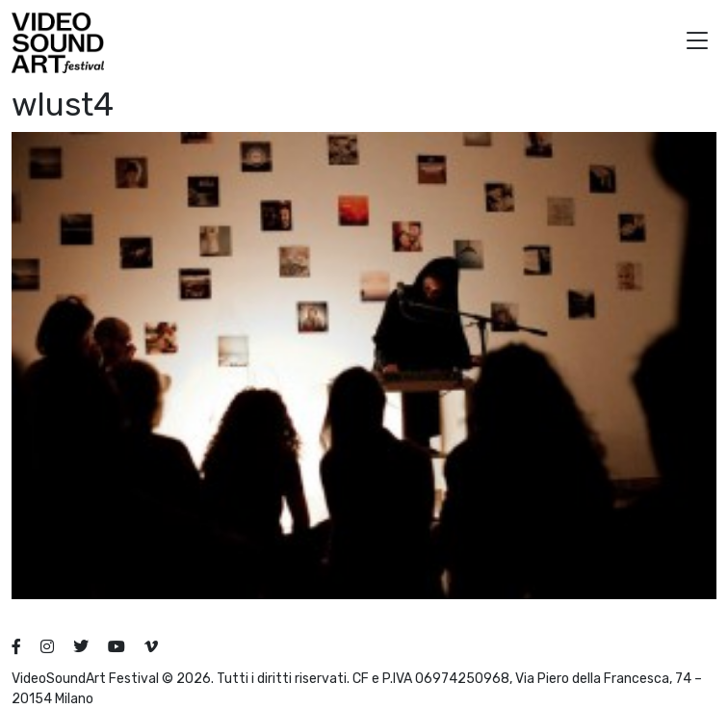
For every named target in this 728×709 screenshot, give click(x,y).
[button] (697, 43)
